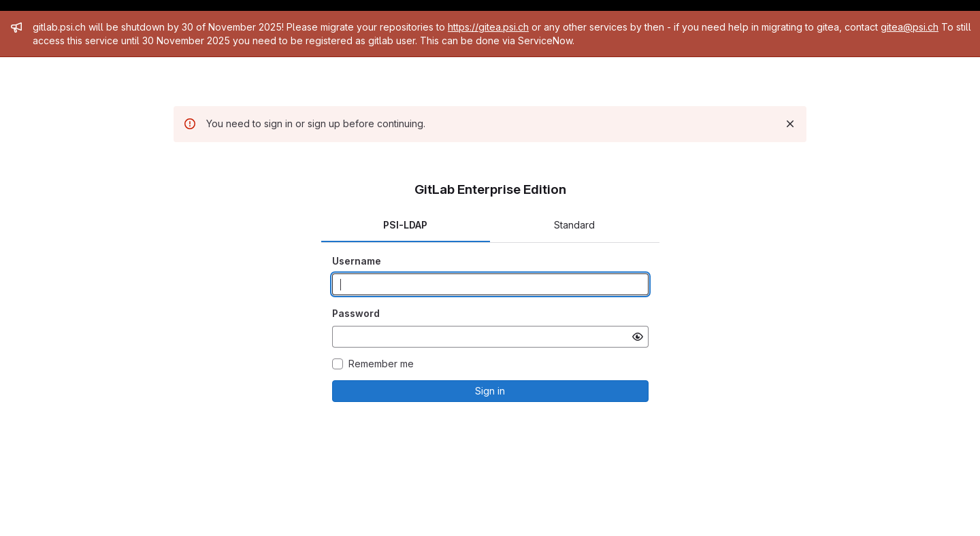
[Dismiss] (790, 124)
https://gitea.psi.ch (488, 27)
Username (357, 261)
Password (356, 313)
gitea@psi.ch (910, 27)
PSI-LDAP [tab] (405, 225)
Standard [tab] (574, 225)
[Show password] (638, 337)
